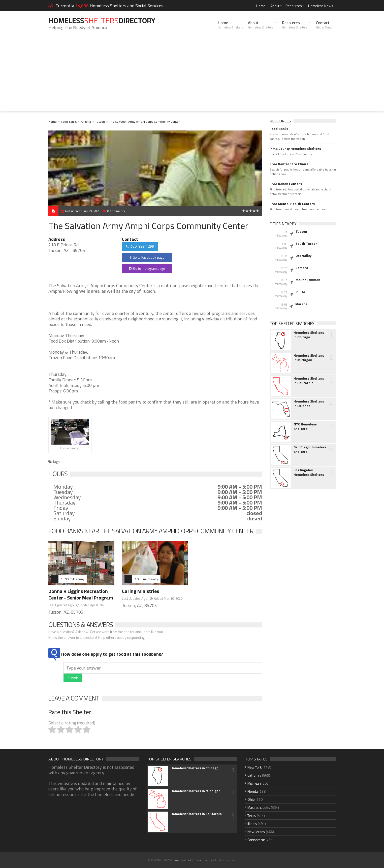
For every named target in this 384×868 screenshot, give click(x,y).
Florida (253, 791)
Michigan (254, 783)
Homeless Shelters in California (309, 381)
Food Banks (69, 122)
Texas (252, 815)
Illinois (252, 824)
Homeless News (321, 6)
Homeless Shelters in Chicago (309, 335)
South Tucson (307, 244)
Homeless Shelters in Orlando (309, 404)
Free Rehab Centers (286, 184)
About (275, 6)
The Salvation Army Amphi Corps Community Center (144, 122)
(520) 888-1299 (140, 246)
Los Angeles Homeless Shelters (309, 472)
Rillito (300, 292)
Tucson (100, 122)
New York (255, 767)
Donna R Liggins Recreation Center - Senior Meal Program (81, 594)
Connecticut (256, 840)
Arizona (86, 122)
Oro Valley (304, 256)
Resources (294, 6)
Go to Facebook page (147, 257)
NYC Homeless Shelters (305, 426)
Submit (73, 678)
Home (261, 6)
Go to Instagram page (147, 268)
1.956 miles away (146, 579)
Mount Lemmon (308, 280)
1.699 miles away (73, 579)
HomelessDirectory (102, 20)
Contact (325, 25)
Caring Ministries (140, 591)
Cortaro (302, 268)
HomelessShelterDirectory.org (192, 860)
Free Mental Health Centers (292, 204)
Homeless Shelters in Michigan (309, 358)
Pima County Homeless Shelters (295, 149)
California (254, 775)
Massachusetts (259, 807)
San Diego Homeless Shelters (310, 449)
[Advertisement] (192, 76)
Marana (301, 304)
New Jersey (256, 832)
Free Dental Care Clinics (289, 164)
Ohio (251, 799)
